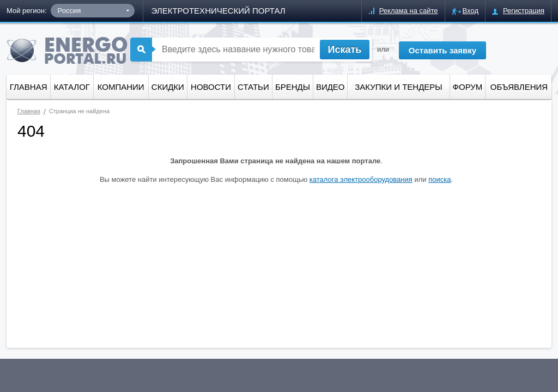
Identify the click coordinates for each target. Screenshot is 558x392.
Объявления (519, 87)
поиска (439, 179)
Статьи (253, 87)
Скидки (168, 87)
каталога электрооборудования (361, 179)
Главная (29, 87)
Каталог (72, 87)
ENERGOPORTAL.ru (67, 50)
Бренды (293, 87)
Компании (121, 87)
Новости (211, 87)
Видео (330, 87)
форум (468, 87)
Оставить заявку (442, 50)
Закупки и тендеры (398, 87)
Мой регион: (27, 11)
